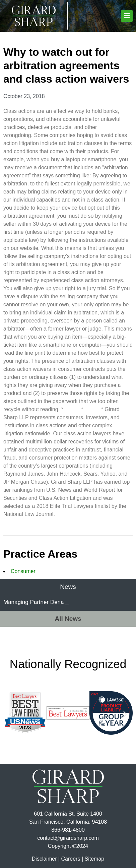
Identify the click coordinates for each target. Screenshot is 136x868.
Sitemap (94, 859)
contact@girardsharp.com (68, 838)
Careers (71, 859)
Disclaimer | (46, 859)
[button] (127, 16)
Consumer (23, 571)
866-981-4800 (68, 830)
